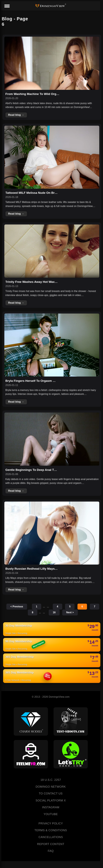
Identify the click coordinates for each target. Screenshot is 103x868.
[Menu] (7, 6)
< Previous (17, 607)
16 (54, 612)
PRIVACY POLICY (51, 823)
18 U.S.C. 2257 (51, 780)
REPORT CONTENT (51, 844)
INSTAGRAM (51, 807)
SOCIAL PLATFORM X (51, 801)
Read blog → (16, 115)
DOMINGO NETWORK (51, 787)
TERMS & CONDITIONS (51, 830)
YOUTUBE (51, 814)
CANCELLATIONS (51, 837)
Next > (70, 612)
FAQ (51, 851)
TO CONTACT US (51, 794)
